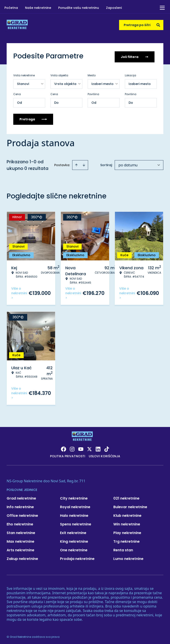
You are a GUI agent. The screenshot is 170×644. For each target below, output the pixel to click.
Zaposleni (114, 8)
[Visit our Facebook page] (64, 448)
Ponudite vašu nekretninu (79, 8)
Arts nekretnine (20, 549)
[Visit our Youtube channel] (81, 448)
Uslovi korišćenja (104, 455)
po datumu (128, 164)
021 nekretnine (126, 497)
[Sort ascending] (76, 163)
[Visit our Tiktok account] (107, 448)
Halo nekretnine (74, 514)
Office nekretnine (22, 514)
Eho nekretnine (20, 523)
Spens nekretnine (76, 523)
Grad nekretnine (21, 497)
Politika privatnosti (68, 455)
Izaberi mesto (140, 82)
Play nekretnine (127, 531)
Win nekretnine (127, 523)
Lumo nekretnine (128, 557)
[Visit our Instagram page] (72, 448)
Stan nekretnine (21, 531)
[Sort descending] (84, 163)
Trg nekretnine (127, 540)
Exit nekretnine (73, 531)
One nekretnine (74, 549)
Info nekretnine (20, 505)
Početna (11, 8)
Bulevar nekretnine (130, 505)
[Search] (158, 25)
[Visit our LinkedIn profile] (98, 448)
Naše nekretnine (38, 8)
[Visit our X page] (89, 448)
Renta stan (123, 549)
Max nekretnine (20, 540)
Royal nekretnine (75, 505)
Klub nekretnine (127, 514)
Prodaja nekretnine (77, 557)
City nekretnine (74, 497)
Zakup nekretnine (22, 557)
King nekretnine (74, 540)
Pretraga (33, 118)
